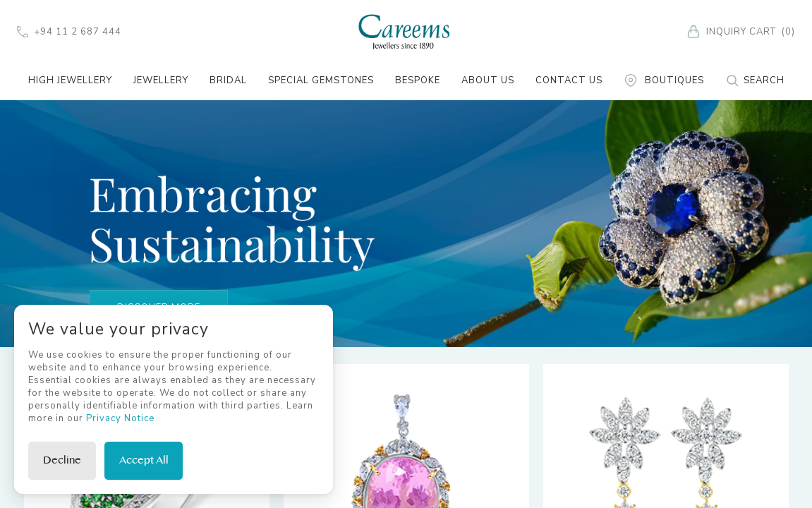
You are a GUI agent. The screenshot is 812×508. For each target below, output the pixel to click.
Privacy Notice (120, 418)
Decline (62, 460)
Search (755, 80)
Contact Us (569, 80)
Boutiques (664, 80)
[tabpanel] (406, 223)
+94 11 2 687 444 (69, 32)
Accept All (144, 460)
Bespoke (418, 80)
